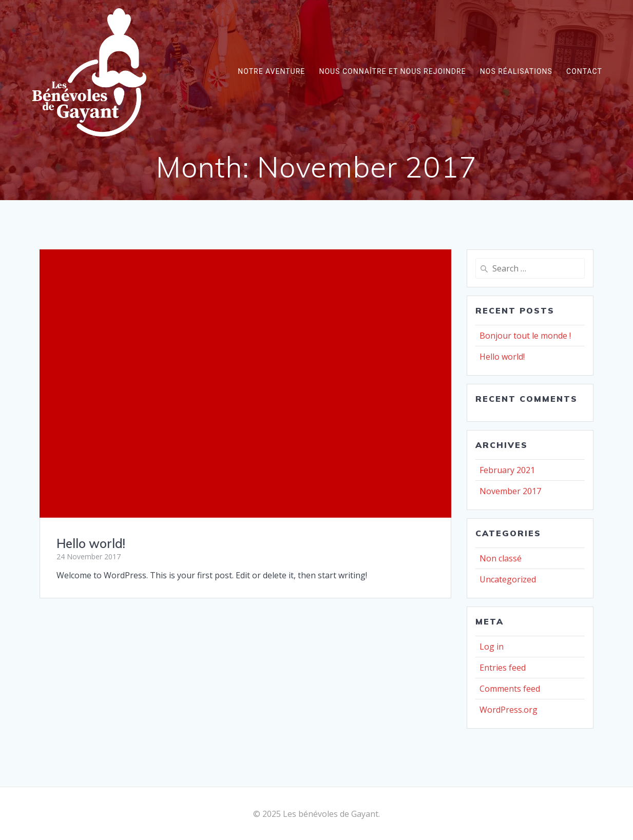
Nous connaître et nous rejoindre (392, 71)
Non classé (501, 558)
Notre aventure (271, 71)
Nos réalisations (516, 71)
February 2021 (507, 470)
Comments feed (510, 689)
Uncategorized (508, 579)
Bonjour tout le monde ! (525, 336)
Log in (492, 647)
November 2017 (510, 491)
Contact (584, 71)
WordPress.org (509, 710)
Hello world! (91, 543)
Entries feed (503, 668)
